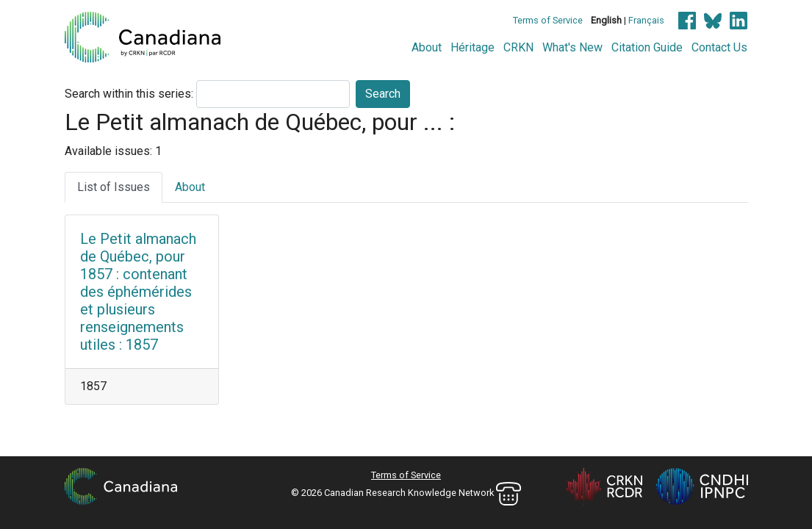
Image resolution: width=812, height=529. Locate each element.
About (427, 47)
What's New (572, 47)
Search (383, 94)
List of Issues (114, 187)
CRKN (518, 47)
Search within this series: (129, 94)
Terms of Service (548, 20)
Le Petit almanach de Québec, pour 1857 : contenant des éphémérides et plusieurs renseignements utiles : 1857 (138, 292)
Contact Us (719, 47)
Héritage (473, 47)
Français (646, 20)
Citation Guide (647, 47)
